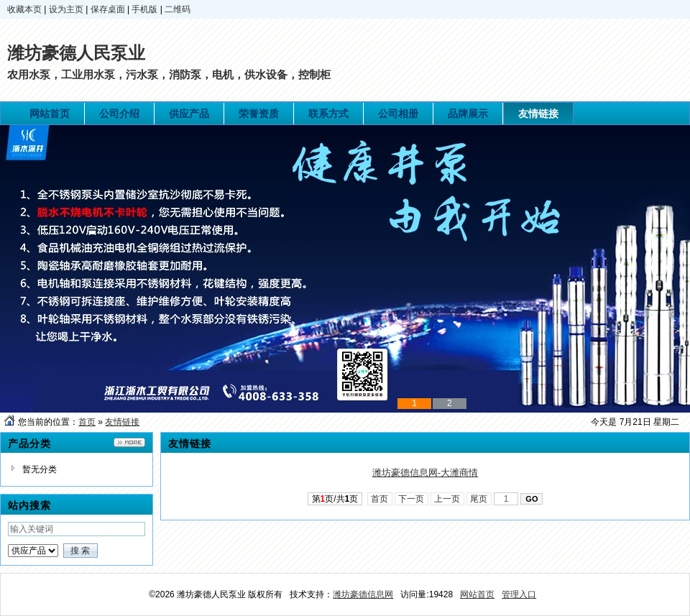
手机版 (144, 9)
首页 (87, 422)
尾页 (479, 499)
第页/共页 (335, 499)
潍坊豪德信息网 (363, 594)
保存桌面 (108, 9)
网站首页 (477, 594)
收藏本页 (24, 9)
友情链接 (122, 422)
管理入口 (519, 594)
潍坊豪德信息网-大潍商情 (425, 473)
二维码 (178, 9)
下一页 (411, 499)
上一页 (447, 499)
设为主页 (66, 9)
